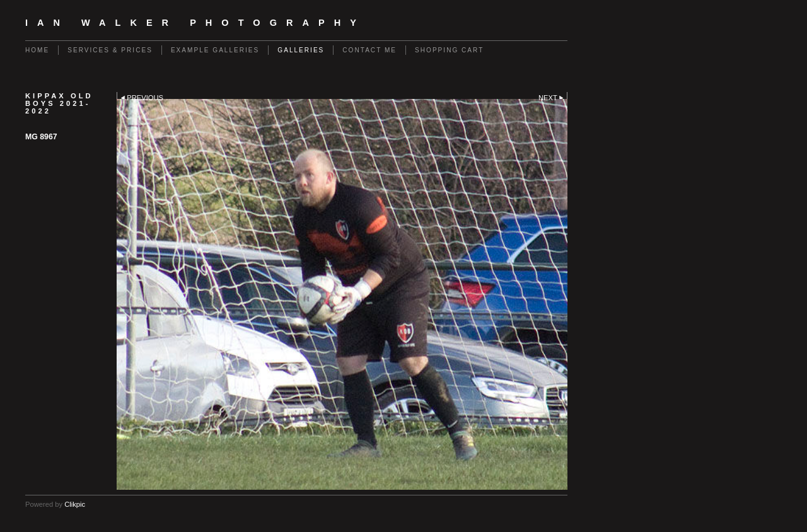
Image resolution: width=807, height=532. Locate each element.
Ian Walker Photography (195, 23)
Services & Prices (110, 50)
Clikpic (75, 504)
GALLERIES (301, 50)
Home (37, 50)
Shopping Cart (449, 50)
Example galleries (215, 50)
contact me (369, 50)
